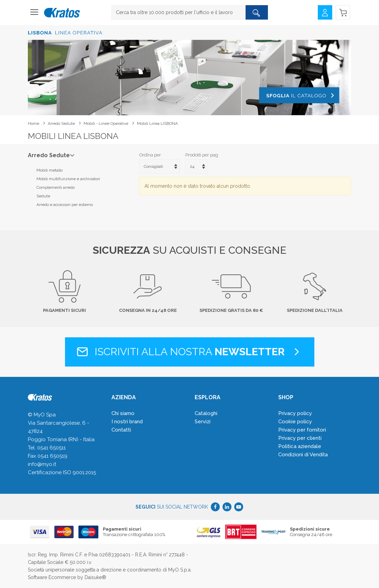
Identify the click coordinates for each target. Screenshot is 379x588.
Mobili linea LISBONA (157, 123)
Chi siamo (123, 413)
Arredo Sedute (61, 123)
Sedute (43, 196)
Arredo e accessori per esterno (65, 205)
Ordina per (150, 155)
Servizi (203, 422)
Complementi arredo (56, 187)
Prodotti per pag (202, 155)
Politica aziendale (300, 446)
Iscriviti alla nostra (190, 352)
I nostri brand (127, 422)
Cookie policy (295, 422)
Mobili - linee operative (106, 123)
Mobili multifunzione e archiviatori (68, 179)
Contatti (121, 430)
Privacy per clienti (300, 438)
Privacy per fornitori (302, 430)
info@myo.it (42, 464)
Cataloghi (206, 413)
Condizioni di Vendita (303, 455)
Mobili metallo (50, 170)
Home (34, 123)
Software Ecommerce (52, 577)
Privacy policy (295, 413)
